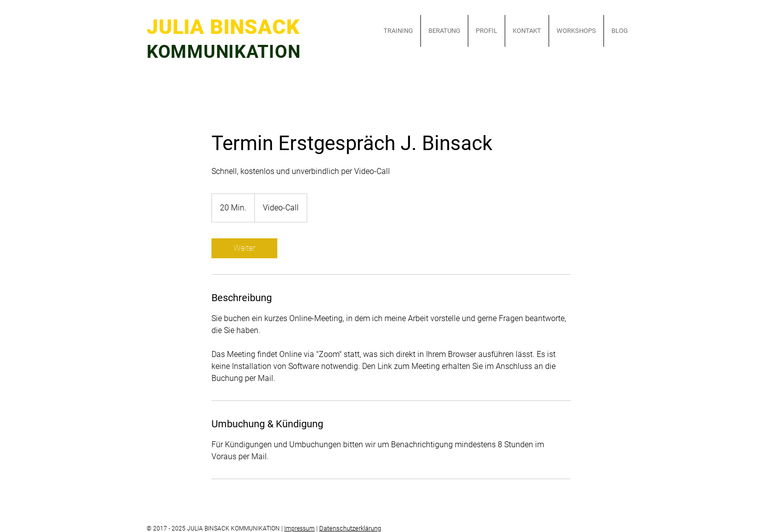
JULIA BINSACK (234, 27)
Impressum (299, 529)
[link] (244, 248)
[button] (398, 31)
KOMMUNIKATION (223, 52)
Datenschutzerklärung (350, 528)
